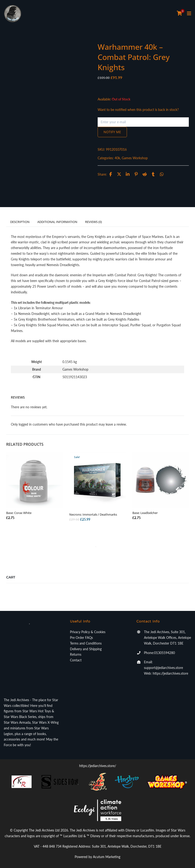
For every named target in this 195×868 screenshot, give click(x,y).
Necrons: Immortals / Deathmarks (93, 514)
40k (117, 158)
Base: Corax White (19, 513)
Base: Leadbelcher (145, 513)
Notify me (112, 132)
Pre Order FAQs (81, 638)
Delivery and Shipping (86, 649)
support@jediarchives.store (163, 668)
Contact (76, 660)
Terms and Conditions (86, 643)
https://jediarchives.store (170, 673)
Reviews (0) (93, 222)
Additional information (57, 222)
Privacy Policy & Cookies (88, 632)
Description (20, 222)
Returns (76, 654)
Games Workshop (135, 158)
